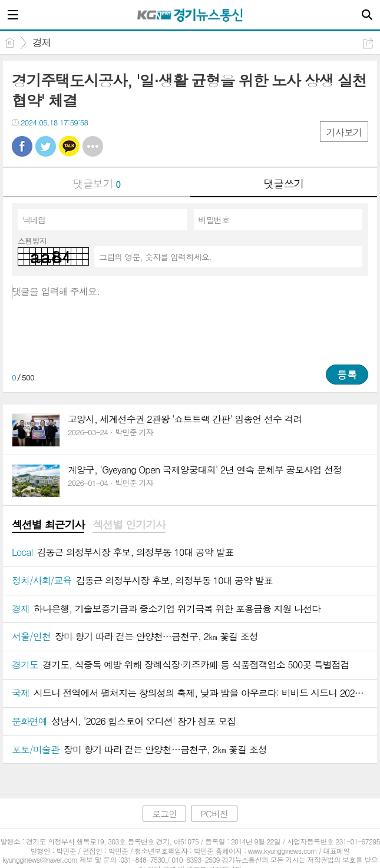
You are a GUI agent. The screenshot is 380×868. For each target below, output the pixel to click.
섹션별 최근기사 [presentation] (48, 525)
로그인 (164, 814)
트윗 (46, 146)
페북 (22, 146)
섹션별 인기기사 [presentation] (129, 525)
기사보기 (344, 132)
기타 (93, 146)
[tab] (48, 525)
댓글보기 (97, 183)
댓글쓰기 (283, 183)
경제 (42, 42)
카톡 (69, 146)
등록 (347, 375)
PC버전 (214, 814)
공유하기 (368, 43)
